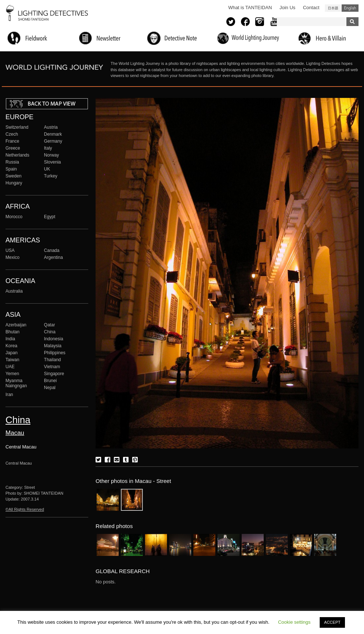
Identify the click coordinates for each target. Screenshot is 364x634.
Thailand (52, 360)
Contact (311, 8)
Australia (14, 291)
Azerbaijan (16, 325)
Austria (51, 127)
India (10, 339)
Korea (11, 346)
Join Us (287, 8)
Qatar (49, 325)
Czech (12, 134)
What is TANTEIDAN (250, 8)
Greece (13, 148)
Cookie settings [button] (294, 622)
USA (10, 250)
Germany (53, 141)
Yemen (12, 374)
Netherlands (17, 155)
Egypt (50, 217)
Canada (52, 250)
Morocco (14, 217)
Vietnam (52, 367)
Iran (9, 395)
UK (47, 169)
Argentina (53, 257)
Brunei (50, 381)
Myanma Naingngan (16, 383)
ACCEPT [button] (332, 622)
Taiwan (12, 360)
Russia (12, 162)
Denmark (53, 134)
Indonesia (53, 339)
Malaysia (53, 346)
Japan (12, 353)
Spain (11, 169)
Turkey (51, 176)
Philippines (55, 353)
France (12, 141)
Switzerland (17, 127)
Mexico (12, 257)
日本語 (333, 8)
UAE (10, 367)
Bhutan (12, 332)
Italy (48, 148)
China (50, 332)
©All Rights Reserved (25, 509)
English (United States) (350, 8)
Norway (51, 155)
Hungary (14, 183)
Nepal (50, 388)
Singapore (54, 374)
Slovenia (52, 162)
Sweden (14, 176)
